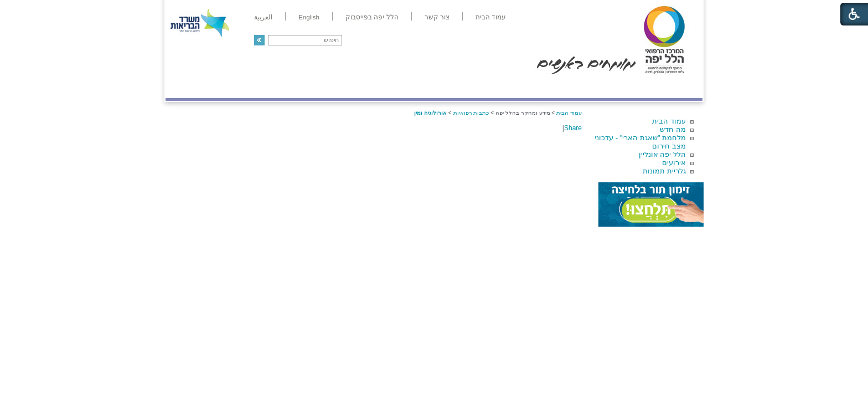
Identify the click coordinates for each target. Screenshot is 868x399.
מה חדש (673, 129)
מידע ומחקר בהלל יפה (397, 87)
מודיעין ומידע (671, 87)
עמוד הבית (669, 121)
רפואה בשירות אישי (313, 87)
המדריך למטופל (472, 87)
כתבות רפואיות (471, 113)
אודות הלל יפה (536, 87)
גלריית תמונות (664, 171)
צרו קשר (184, 87)
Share (573, 128)
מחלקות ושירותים (604, 87)
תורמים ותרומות (238, 87)
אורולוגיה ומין (430, 113)
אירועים (674, 163)
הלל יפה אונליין (662, 154)
